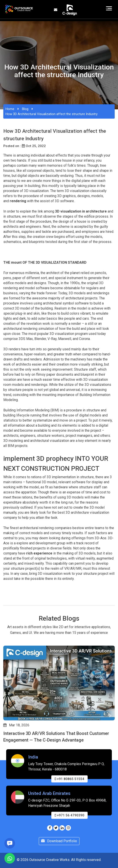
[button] (5, 750)
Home (10, 109)
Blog (25, 109)
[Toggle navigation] (109, 8)
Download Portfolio (59, 841)
